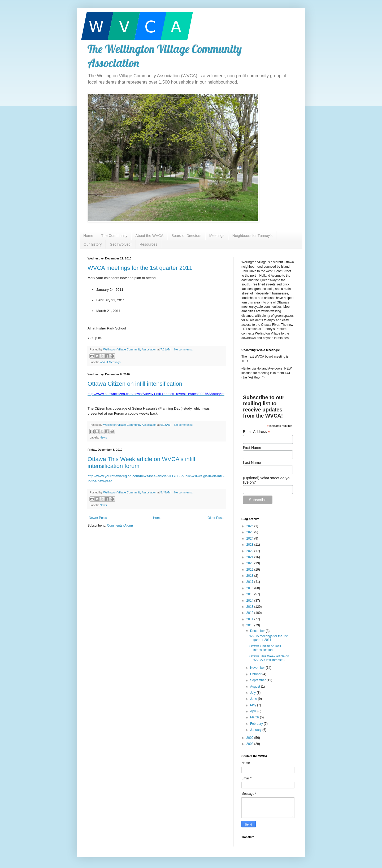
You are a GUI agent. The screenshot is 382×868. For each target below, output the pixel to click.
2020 (250, 563)
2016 (250, 588)
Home (88, 236)
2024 (250, 539)
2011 (250, 619)
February (257, 724)
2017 (250, 582)
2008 (250, 744)
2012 (250, 613)
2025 (250, 532)
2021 (250, 557)
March (255, 717)
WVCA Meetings (110, 362)
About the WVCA (149, 236)
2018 (250, 576)
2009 (250, 738)
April (254, 711)
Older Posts (216, 518)
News (103, 437)
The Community (114, 236)
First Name (252, 448)
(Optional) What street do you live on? (267, 480)
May (254, 705)
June (254, 699)
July (253, 693)
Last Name (252, 463)
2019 (250, 570)
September (258, 680)
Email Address (257, 432)
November (258, 668)
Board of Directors (186, 236)
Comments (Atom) (120, 526)
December (258, 631)
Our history (93, 244)
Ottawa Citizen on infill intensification (135, 384)
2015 (250, 594)
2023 (250, 545)
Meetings (217, 236)
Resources (148, 244)
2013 (250, 607)
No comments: (184, 349)
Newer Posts (98, 518)
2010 (250, 625)
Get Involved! (121, 244)
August (256, 687)
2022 (250, 551)
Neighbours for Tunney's (252, 236)
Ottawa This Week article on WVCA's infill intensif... (269, 658)
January (256, 730)
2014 (250, 601)
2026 (250, 526)
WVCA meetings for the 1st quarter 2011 (140, 268)
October (256, 674)
